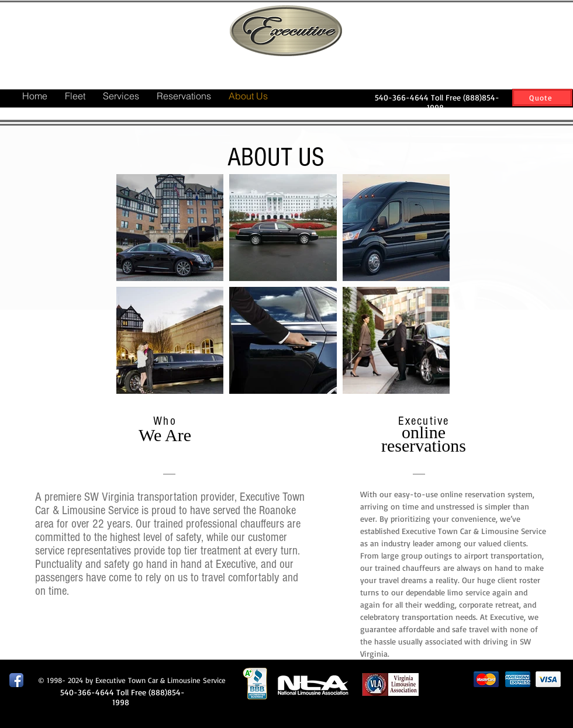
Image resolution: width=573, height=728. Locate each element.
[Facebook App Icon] (16, 680)
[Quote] (542, 98)
